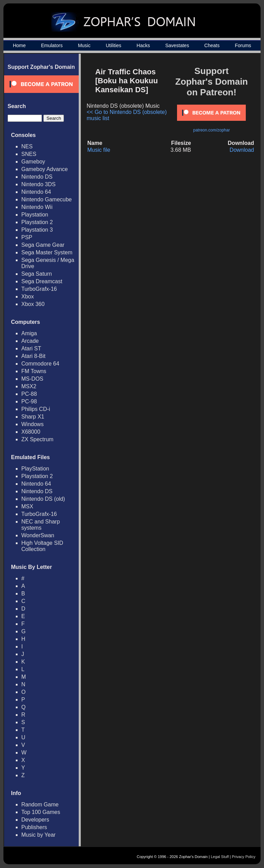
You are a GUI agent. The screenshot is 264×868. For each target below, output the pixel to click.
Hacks (143, 45)
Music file (99, 150)
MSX (27, 506)
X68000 (31, 432)
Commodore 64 (40, 364)
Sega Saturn (37, 274)
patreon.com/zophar (212, 130)
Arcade (30, 341)
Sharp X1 (33, 417)
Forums (243, 45)
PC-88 (29, 394)
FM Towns (34, 371)
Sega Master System (47, 252)
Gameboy (33, 162)
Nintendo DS (37, 177)
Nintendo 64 (36, 192)
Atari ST (31, 348)
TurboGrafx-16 (39, 289)
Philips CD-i (36, 409)
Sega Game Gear (43, 245)
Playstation (35, 215)
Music (84, 45)
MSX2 (29, 386)
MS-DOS (32, 379)
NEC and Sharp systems (41, 525)
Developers (35, 820)
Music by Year (38, 835)
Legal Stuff (220, 857)
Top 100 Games (41, 812)
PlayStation (35, 469)
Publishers (34, 827)
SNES (29, 154)
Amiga (29, 333)
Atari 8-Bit (33, 356)
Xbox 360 (33, 304)
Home (19, 45)
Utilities (114, 45)
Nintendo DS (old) (43, 499)
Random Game (40, 805)
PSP (27, 237)
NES (27, 146)
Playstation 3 (37, 230)
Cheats (212, 45)
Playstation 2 (37, 222)
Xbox (27, 297)
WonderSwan (38, 535)
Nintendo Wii (37, 207)
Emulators (52, 45)
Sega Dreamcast (42, 281)
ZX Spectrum (37, 439)
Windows (32, 424)
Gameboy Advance (45, 169)
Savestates (177, 45)
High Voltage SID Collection (42, 546)
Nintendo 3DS (38, 184)
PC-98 (29, 401)
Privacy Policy (244, 857)
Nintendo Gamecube (47, 199)
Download (242, 150)
